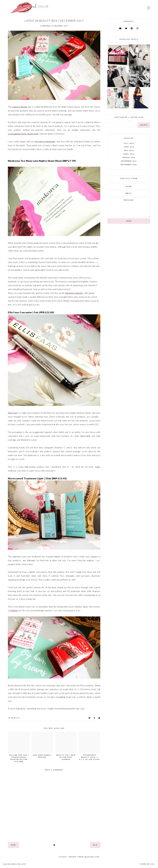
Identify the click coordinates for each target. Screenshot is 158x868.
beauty (16, 718)
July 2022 (129, 143)
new (13, 845)
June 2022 (129, 147)
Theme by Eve (147, 864)
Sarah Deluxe (18, 864)
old (95, 845)
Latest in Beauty (20, 107)
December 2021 (129, 161)
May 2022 (129, 150)
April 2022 (129, 154)
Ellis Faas (13, 413)
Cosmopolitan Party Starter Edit (23, 134)
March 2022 (129, 157)
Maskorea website (74, 293)
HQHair (14, 611)
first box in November (45, 142)
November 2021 (129, 165)
